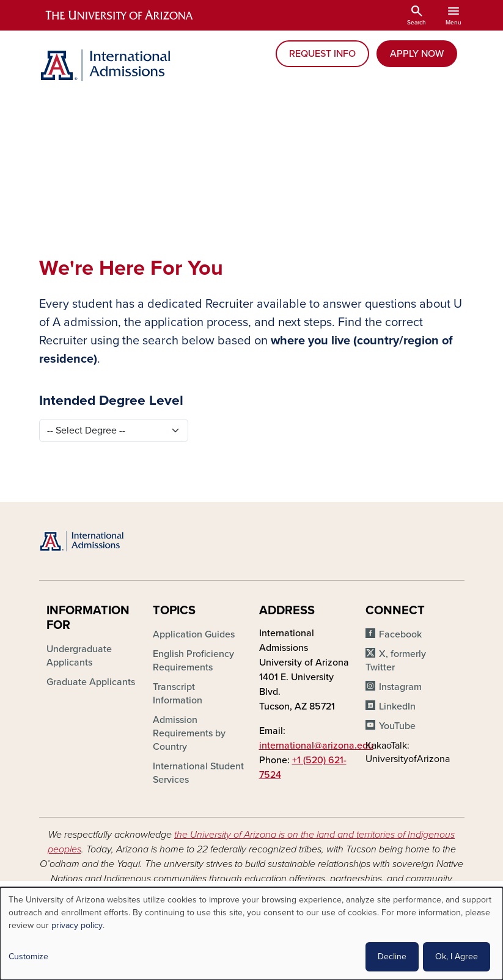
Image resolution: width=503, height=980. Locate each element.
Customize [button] (28, 956)
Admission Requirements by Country (189, 733)
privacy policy (77, 925)
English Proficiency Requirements (193, 661)
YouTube (397, 726)
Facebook (400, 634)
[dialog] (251, 934)
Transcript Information (178, 694)
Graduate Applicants (91, 682)
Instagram (400, 687)
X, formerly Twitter (396, 661)
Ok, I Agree (457, 956)
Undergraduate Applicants (79, 656)
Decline (392, 956)
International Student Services (198, 773)
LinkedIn (397, 706)
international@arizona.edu (316, 746)
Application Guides (194, 634)
